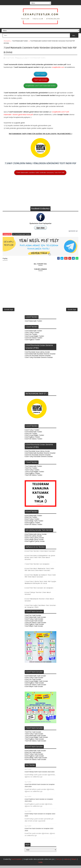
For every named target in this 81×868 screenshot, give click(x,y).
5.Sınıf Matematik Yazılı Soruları (35, 620)
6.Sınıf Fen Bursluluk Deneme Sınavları (38, 457)
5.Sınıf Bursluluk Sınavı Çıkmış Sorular (37, 354)
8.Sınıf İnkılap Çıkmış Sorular (34, 542)
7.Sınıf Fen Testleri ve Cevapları (37, 566)
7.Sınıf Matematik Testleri (20, 41)
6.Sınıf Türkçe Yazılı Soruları (34, 680)
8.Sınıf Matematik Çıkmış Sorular (36, 537)
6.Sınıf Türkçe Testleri (32, 432)
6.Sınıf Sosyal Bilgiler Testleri (34, 438)
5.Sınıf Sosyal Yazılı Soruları (34, 623)
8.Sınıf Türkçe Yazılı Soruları (34, 757)
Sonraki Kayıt (9, 311)
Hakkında (67, 862)
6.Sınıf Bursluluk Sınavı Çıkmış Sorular (37, 454)
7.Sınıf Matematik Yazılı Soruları (35, 738)
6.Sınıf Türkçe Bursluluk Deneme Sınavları (39, 459)
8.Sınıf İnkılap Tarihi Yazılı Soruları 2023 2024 (40, 774)
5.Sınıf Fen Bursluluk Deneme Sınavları (38, 358)
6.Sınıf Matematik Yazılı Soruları (35, 678)
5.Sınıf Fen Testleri (31, 337)
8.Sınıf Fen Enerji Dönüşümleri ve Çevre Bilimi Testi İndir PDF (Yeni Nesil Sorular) (40, 560)
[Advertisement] (40, 191)
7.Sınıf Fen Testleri (31, 471)
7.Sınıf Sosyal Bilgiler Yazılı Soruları (36, 740)
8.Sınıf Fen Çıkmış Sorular (33, 538)
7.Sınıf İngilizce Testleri (32, 476)
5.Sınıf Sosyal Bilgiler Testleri (34, 338)
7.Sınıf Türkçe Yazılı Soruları (34, 736)
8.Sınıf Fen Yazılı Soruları (33, 755)
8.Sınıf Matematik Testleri (33, 518)
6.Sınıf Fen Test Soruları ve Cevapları (39, 590)
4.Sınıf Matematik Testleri (33, 323)
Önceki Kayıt (72, 311)
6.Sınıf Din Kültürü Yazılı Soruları (35, 687)
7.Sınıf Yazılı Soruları (40, 79)
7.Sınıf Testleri (40, 73)
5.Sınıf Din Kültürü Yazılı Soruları (35, 625)
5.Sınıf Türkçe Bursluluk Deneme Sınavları (39, 360)
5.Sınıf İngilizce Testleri (32, 342)
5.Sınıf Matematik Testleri (33, 333)
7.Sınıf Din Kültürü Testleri (33, 478)
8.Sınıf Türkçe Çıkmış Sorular (34, 540)
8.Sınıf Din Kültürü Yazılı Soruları (35, 762)
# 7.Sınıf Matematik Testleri (22, 233)
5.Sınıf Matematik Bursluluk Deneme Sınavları (40, 356)
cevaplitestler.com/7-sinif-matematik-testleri (40, 85)
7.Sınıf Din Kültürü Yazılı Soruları (35, 743)
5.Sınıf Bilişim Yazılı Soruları (34, 629)
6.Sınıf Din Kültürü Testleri (33, 441)
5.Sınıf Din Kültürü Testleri (33, 340)
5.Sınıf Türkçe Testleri (32, 335)
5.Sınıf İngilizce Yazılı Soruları (34, 627)
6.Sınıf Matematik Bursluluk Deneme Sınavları (40, 455)
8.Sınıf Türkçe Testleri (32, 522)
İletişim (74, 862)
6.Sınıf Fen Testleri (31, 436)
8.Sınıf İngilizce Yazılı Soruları (34, 758)
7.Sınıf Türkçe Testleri (32, 472)
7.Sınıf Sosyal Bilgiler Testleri (34, 474)
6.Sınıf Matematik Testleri (33, 434)
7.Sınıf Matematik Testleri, (37, 57)
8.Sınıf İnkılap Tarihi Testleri (34, 523)
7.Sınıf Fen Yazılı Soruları (33, 734)
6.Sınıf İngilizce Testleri (32, 439)
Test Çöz (59, 862)
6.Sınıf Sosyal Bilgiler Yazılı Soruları (36, 684)
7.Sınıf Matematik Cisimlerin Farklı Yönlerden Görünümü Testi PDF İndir (40, 172)
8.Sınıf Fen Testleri (31, 520)
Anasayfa (7, 41)
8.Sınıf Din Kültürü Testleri (33, 527)
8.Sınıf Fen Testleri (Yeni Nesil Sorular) (40, 554)
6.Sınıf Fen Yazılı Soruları (33, 682)
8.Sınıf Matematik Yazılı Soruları (35, 753)
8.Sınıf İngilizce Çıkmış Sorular (35, 544)
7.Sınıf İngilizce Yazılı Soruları (34, 741)
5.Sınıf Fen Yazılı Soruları (33, 618)
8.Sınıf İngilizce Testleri (32, 525)
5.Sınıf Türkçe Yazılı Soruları (34, 621)
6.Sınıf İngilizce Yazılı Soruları (34, 685)
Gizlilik (40, 865)
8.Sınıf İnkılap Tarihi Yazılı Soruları (36, 760)
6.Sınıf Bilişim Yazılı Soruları (34, 689)
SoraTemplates (17, 862)
